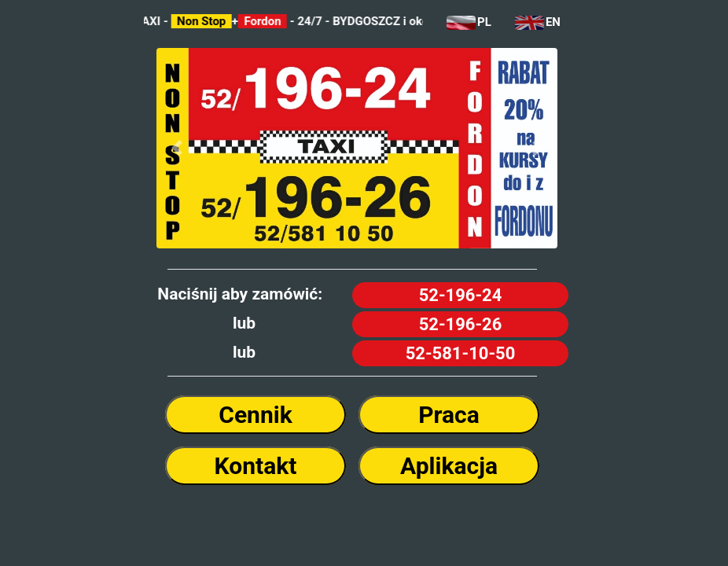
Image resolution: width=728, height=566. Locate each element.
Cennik (255, 415)
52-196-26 (461, 324)
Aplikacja (449, 466)
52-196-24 (461, 295)
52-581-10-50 (461, 353)
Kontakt (256, 466)
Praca (449, 415)
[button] (176, 149)
